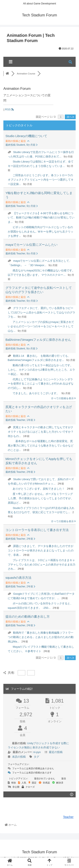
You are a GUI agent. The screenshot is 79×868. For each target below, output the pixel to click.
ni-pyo (37, 752)
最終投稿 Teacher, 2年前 (20, 472)
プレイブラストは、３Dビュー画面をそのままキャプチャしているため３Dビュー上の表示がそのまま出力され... (42, 565)
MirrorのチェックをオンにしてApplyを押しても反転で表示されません (39, 461)
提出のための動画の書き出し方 (28, 616)
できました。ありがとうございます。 (36, 393)
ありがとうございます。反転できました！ (39, 489)
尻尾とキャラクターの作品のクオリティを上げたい (39, 409)
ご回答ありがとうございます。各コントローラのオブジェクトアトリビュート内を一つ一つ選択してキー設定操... (41, 180)
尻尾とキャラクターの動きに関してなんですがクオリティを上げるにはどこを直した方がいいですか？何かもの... (41, 432)
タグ (36, 757)
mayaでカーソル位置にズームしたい (31, 245)
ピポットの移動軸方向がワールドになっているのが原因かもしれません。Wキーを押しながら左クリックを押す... (41, 232)
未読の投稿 (19, 757)
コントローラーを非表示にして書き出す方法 (37, 530)
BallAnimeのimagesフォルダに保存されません (38, 340)
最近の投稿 (56, 752)
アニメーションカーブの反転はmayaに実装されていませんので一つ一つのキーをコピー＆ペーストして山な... (41, 326)
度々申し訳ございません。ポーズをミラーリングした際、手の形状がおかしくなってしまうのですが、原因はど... (41, 498)
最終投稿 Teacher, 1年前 (20, 420)
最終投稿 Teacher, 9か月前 (22, 206)
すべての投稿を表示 (63, 398)
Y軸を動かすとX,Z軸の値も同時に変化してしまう (39, 195)
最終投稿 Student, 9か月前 (22, 145)
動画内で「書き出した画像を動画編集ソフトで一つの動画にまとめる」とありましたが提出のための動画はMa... (41, 637)
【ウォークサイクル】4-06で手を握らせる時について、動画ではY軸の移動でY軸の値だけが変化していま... (41, 218)
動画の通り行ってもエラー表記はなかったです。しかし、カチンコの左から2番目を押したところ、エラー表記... (41, 370)
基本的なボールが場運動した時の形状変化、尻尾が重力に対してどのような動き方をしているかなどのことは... (41, 446)
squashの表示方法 (18, 578)
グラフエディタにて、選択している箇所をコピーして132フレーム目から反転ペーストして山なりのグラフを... (42, 312)
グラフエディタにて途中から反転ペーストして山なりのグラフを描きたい (39, 290)
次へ (70, 117)
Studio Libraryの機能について (26, 136)
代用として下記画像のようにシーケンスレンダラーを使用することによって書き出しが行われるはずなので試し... (41, 384)
